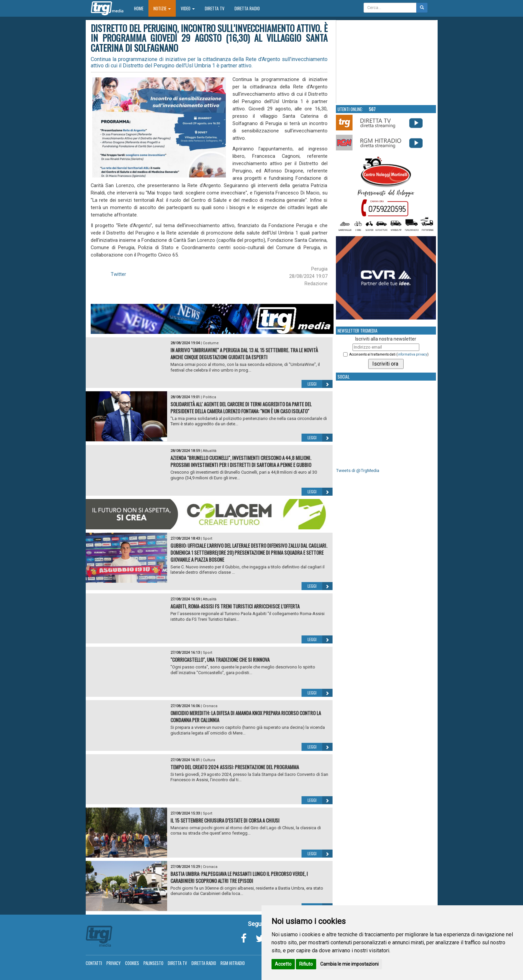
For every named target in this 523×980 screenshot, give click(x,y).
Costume (211, 343)
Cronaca (210, 706)
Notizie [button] (162, 8)
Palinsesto (153, 963)
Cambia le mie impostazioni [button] (349, 964)
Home (141, 8)
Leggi (320, 384)
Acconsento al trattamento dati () (389, 354)
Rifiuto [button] (306, 964)
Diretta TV (215, 8)
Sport (207, 539)
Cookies (132, 963)
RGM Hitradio (233, 963)
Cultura (209, 760)
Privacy (114, 963)
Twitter (118, 274)
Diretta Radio (247, 8)
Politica (209, 397)
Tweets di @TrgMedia (358, 470)
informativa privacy (412, 354)
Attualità (210, 451)
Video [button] (188, 8)
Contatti (94, 963)
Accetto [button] (283, 964)
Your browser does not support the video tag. (386, 62)
